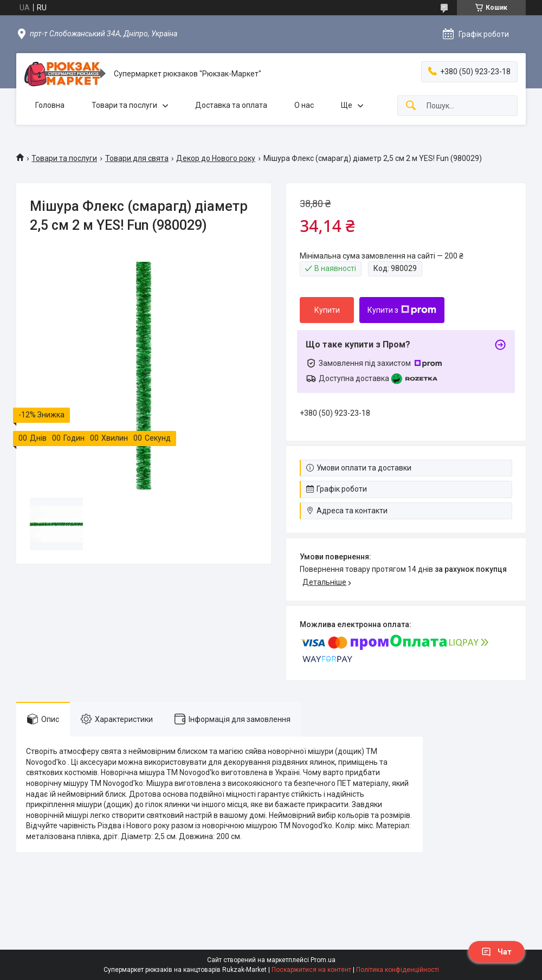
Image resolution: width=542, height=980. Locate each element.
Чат (496, 952)
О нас (304, 105)
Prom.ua (323, 960)
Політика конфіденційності (398, 970)
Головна (50, 105)
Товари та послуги (124, 105)
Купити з (402, 310)
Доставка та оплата (231, 105)
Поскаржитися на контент (311, 970)
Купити (327, 310)
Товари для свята (137, 158)
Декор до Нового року (216, 158)
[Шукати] (411, 106)
